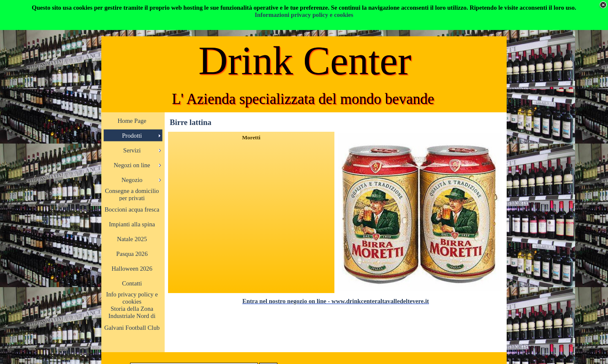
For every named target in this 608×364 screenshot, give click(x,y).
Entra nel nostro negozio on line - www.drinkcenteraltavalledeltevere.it (336, 301)
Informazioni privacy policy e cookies (304, 15)
